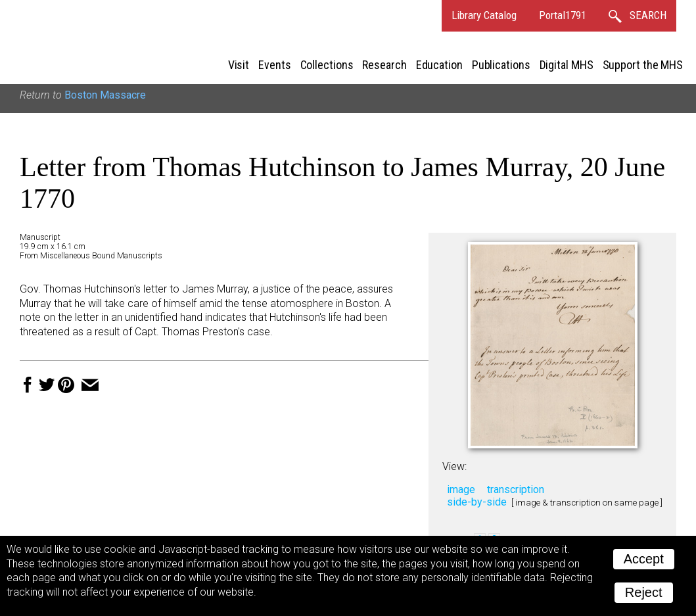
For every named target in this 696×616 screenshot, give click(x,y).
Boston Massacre (105, 95)
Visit (239, 65)
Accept (644, 559)
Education (439, 65)
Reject (644, 592)
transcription (516, 489)
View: (454, 466)
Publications (501, 65)
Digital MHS (567, 65)
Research (384, 65)
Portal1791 (563, 15)
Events (274, 65)
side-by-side (477, 502)
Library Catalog (484, 15)
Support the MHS (643, 65)
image (461, 489)
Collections (327, 65)
